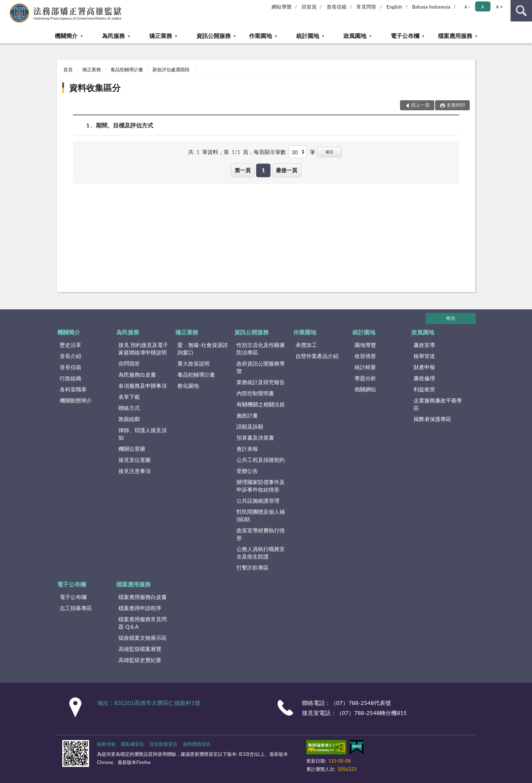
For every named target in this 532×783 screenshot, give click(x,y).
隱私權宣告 (133, 744)
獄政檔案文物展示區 (143, 638)
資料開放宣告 (197, 744)
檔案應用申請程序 (140, 608)
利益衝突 (424, 389)
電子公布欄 (405, 36)
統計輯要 (365, 367)
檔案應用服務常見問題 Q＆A (143, 623)
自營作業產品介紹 (317, 356)
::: (6, 5)
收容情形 (365, 356)
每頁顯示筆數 (270, 152)
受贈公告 (247, 471)
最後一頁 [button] (287, 170)
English (394, 7)
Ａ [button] (483, 7)
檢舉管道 (424, 356)
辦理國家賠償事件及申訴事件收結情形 (261, 486)
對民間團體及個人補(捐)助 (261, 515)
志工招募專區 (76, 608)
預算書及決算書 (255, 438)
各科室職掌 (73, 389)
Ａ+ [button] (499, 7)
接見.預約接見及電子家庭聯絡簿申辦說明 (143, 349)
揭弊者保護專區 (432, 419)
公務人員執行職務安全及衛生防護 (261, 553)
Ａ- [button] (467, 7)
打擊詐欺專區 (253, 567)
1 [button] (263, 170)
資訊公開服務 (214, 36)
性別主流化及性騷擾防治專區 (261, 349)
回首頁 (309, 7)
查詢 (521, 11)
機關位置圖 (132, 449)
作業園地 (260, 36)
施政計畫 (247, 415)
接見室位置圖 (135, 460)
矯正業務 (161, 36)
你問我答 (129, 363)
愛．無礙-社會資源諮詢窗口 (203, 349)
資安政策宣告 (163, 744)
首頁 (68, 69)
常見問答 (366, 7)
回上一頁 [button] (420, 105)
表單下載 (129, 397)
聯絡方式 (129, 408)
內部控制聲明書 (255, 393)
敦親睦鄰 (129, 419)
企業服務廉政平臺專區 (438, 404)
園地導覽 (365, 345)
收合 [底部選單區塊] (451, 318)
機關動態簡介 (76, 400)
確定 (330, 152)
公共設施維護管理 (258, 501)
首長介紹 (70, 356)
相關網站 (365, 389)
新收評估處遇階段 (171, 69)
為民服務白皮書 (137, 374)
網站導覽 (282, 7)
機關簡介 (66, 36)
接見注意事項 (135, 471)
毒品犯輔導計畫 (127, 69)
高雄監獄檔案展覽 (140, 649)
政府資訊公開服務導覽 (261, 367)
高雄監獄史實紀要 (140, 660)
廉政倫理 (424, 378)
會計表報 (247, 449)
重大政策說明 (194, 363)
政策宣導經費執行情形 (261, 534)
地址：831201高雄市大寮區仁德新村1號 (149, 703)
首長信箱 (337, 7)
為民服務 (113, 36)
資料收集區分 (95, 88)
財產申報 (424, 367)
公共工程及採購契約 (261, 460)
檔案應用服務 (455, 36)
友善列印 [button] (456, 105)
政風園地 (355, 36)
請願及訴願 (250, 426)
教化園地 (188, 386)
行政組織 (70, 378)
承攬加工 (306, 345)
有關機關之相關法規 (261, 404)
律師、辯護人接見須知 (143, 434)
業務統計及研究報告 (261, 382)
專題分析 (365, 378)
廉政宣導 (424, 345)
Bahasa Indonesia (431, 7)
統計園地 (308, 36)
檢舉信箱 (106, 744)
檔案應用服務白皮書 (143, 597)
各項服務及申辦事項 (143, 386)
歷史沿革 (70, 345)
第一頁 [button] (243, 170)
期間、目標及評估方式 (125, 125)
